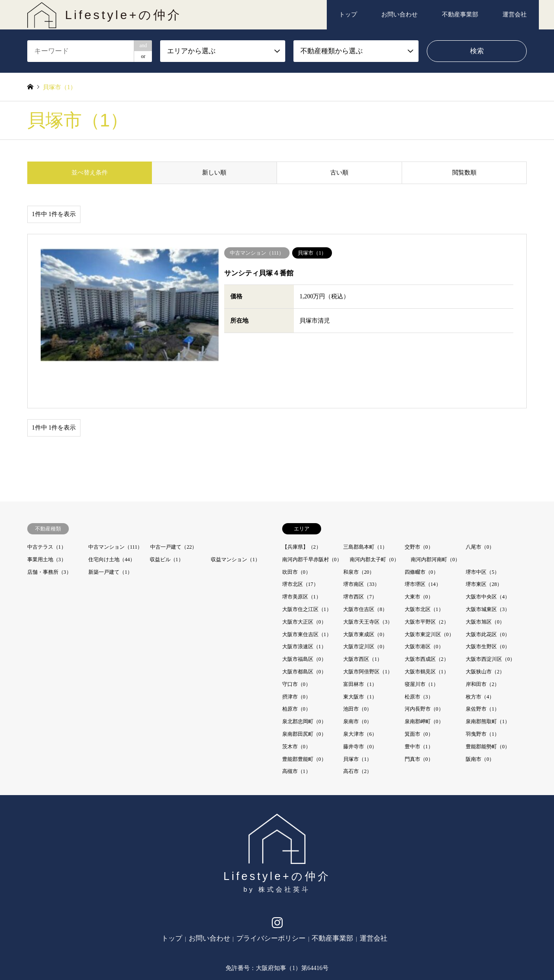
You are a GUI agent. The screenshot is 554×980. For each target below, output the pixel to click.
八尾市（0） (480, 506)
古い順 (339, 173)
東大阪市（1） (360, 656)
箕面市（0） (419, 693)
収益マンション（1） (235, 519)
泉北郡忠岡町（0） (304, 681)
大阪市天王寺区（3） (368, 581)
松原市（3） (419, 656)
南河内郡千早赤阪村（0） (312, 519)
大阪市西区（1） (363, 618)
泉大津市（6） (360, 693)
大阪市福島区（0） (304, 618)
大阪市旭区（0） (485, 581)
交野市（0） (419, 506)
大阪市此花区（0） (488, 593)
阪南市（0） (480, 718)
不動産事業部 (460, 15)
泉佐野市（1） (483, 668)
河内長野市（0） (424, 668)
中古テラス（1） (47, 506)
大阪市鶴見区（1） (427, 631)
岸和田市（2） (483, 644)
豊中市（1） (419, 706)
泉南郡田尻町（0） (304, 693)
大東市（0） (419, 556)
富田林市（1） (360, 644)
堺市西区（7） (360, 556)
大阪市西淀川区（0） (490, 618)
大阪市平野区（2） (427, 581)
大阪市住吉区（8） (365, 569)
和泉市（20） (359, 531)
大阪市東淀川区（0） (429, 593)
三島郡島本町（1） (365, 506)
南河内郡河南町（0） (435, 519)
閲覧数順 (464, 173)
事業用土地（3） (47, 519)
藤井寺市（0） (360, 706)
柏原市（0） (296, 668)
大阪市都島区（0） (304, 631)
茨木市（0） (296, 706)
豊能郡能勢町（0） (488, 706)
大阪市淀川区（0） (365, 606)
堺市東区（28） (484, 543)
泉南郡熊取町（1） (488, 681)
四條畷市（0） (422, 531)
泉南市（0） (358, 681)
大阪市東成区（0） (365, 593)
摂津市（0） (296, 656)
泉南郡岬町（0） (424, 681)
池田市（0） (358, 668)
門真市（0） (419, 718)
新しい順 (214, 173)
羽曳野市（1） (483, 693)
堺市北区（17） (300, 543)
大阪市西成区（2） (427, 618)
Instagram (277, 884)
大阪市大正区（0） (304, 581)
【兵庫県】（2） (302, 506)
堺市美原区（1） (302, 556)
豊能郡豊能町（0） (304, 718)
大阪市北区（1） (424, 569)
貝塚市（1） (358, 718)
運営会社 (515, 15)
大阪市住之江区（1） (307, 569)
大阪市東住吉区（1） (307, 593)
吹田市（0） (296, 531)
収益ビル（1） (167, 519)
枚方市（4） (480, 656)
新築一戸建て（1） (110, 531)
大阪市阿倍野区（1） (368, 631)
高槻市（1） (296, 731)
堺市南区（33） (361, 543)
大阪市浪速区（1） (304, 606)
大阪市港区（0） (424, 606)
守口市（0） (296, 644)
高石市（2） (358, 731)
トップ (348, 15)
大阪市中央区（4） (488, 556)
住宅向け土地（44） (112, 519)
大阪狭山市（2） (485, 631)
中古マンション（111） (115, 506)
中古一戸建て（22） (174, 506)
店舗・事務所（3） (49, 531)
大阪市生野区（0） (488, 606)
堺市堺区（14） (423, 543)
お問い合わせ (399, 15)
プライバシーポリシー (271, 898)
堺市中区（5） (483, 531)
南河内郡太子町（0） (374, 519)
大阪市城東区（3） (488, 569)
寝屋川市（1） (422, 644)
